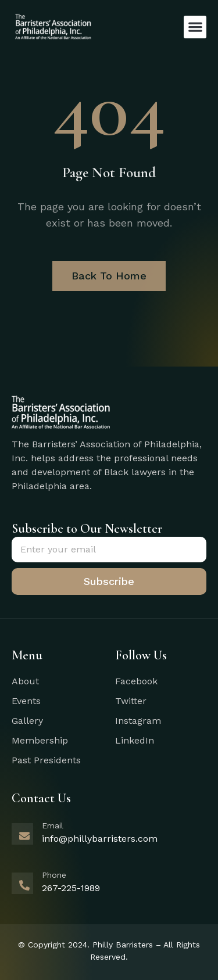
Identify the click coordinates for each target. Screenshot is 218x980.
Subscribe (109, 581)
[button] (195, 27)
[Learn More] (109, 841)
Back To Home (109, 276)
